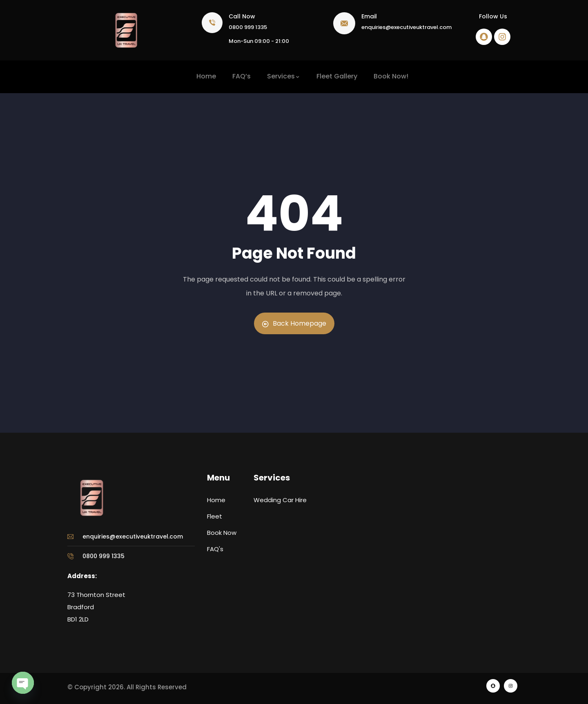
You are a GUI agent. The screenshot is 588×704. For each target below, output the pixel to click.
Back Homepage (294, 323)
